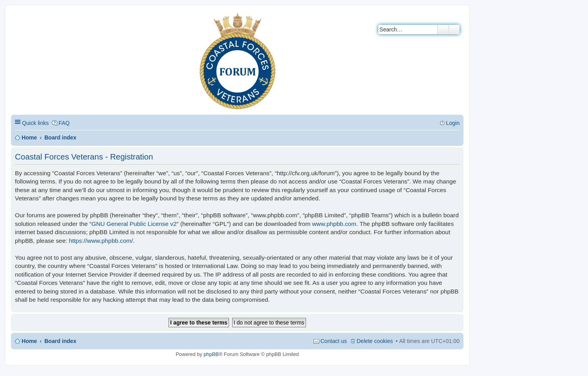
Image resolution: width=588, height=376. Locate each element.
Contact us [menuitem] (334, 341)
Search (443, 29)
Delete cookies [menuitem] (375, 341)
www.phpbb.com (334, 224)
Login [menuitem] (453, 123)
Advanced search (454, 29)
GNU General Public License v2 (134, 224)
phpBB (211, 354)
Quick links (35, 123)
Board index (60, 138)
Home (29, 138)
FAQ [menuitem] (64, 123)
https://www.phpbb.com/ (101, 241)
